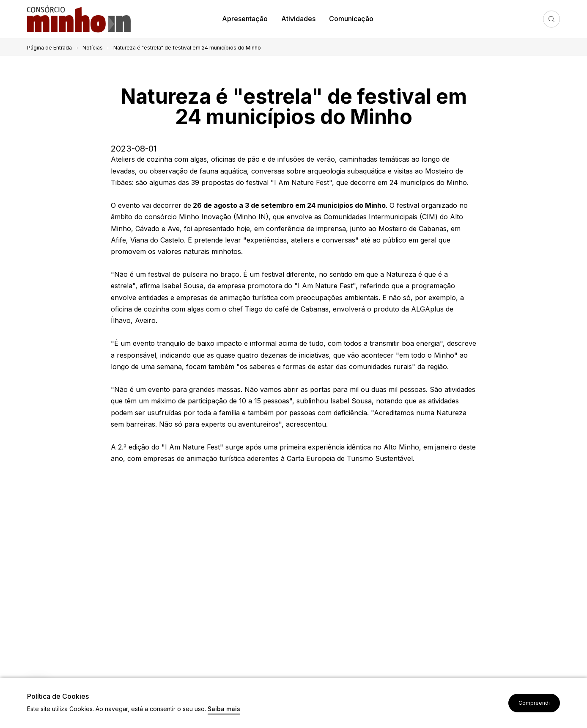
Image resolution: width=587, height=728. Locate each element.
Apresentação (245, 19)
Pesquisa (551, 19)
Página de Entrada (49, 48)
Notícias (93, 48)
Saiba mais (224, 709)
